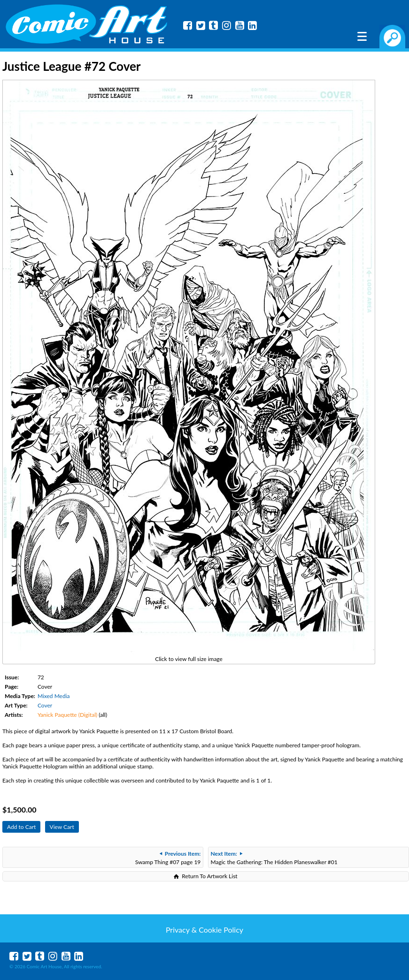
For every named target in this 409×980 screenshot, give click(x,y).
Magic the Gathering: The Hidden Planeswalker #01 (274, 858)
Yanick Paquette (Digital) (67, 715)
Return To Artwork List (209, 876)
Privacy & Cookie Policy (204, 930)
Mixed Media (54, 696)
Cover (45, 705)
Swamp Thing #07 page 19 (168, 858)
